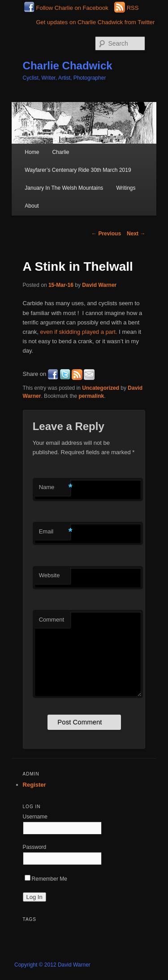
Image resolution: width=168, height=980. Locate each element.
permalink (92, 396)
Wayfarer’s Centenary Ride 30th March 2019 (78, 170)
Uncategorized (101, 388)
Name (55, 488)
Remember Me (46, 879)
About (32, 206)
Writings (126, 188)
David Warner (99, 285)
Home (32, 152)
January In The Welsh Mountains (64, 188)
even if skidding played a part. (79, 332)
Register (34, 785)
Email (55, 532)
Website (50, 575)
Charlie (60, 152)
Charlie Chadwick (68, 66)
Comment (52, 620)
